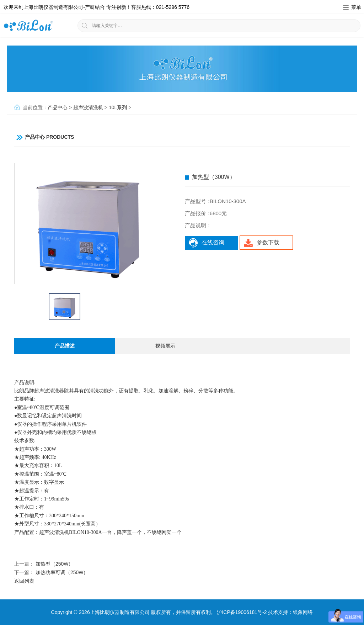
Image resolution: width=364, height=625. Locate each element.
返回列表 (24, 581)
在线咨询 (206, 243)
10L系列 (118, 107)
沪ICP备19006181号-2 (242, 612)
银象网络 (303, 612)
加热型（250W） (55, 564)
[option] (90, 223)
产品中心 (58, 107)
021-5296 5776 (173, 7)
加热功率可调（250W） (62, 572)
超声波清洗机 (88, 107)
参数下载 (261, 243)
